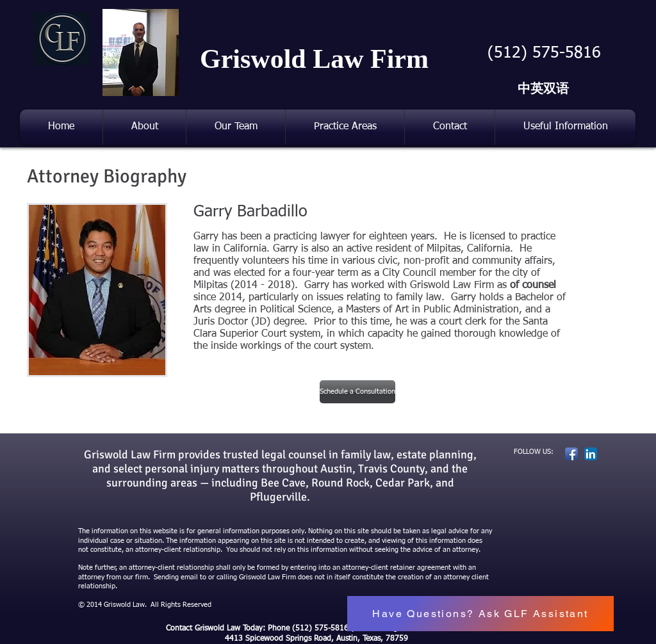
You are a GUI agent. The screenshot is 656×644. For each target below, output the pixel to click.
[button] (236, 127)
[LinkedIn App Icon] (591, 454)
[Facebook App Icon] (571, 454)
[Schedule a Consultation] (357, 392)
